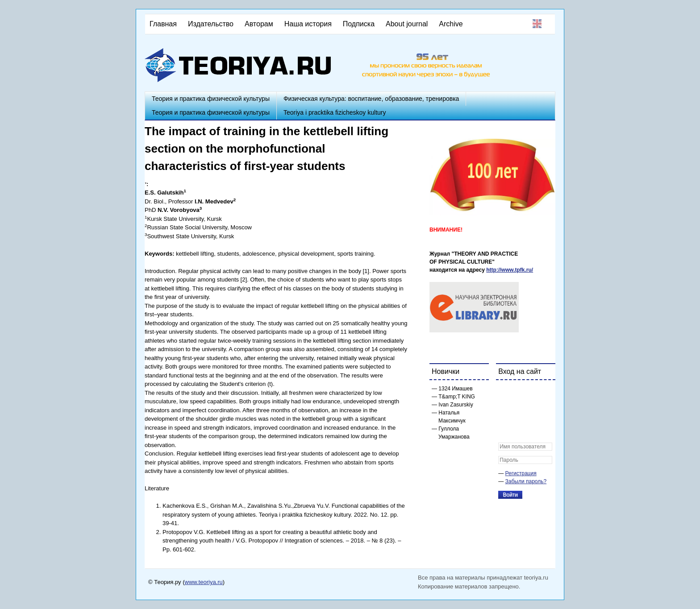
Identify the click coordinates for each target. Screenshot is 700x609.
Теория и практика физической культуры (211, 99)
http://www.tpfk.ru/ (510, 270)
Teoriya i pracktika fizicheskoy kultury (335, 112)
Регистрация (521, 473)
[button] (505, 393)
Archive (451, 24)
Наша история (308, 24)
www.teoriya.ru (204, 582)
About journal (407, 24)
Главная (163, 24)
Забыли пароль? (526, 481)
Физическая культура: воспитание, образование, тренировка (371, 99)
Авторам (259, 24)
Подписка (359, 24)
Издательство (211, 24)
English (537, 24)
